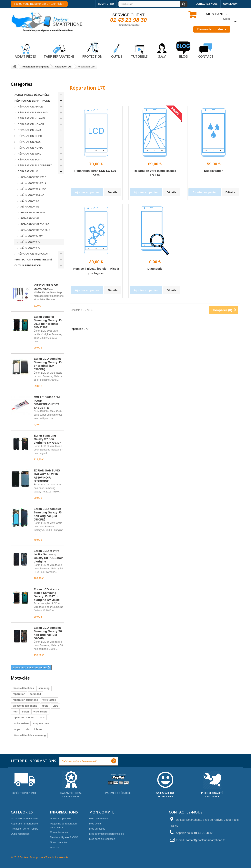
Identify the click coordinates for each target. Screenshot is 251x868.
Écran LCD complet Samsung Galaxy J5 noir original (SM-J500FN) (48, 514)
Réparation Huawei (31, 118)
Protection (92, 50)
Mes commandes (99, 818)
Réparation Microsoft (34, 254)
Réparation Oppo (30, 136)
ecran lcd (35, 694)
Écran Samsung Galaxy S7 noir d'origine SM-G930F (47, 439)
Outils (117, 50)
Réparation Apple (30, 107)
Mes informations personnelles (106, 834)
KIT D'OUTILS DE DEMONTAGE (46, 287)
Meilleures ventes (28, 277)
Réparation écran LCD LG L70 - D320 (96, 173)
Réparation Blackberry (34, 165)
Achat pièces (25, 50)
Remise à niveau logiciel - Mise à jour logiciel (96, 271)
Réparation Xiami (29, 130)
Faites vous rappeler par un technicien (39, 4)
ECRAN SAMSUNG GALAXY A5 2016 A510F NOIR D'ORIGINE (47, 476)
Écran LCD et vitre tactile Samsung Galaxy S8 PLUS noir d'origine (48, 556)
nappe (16, 729)
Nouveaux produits (61, 818)
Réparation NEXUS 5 (33, 177)
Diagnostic (155, 269)
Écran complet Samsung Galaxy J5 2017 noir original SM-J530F (48, 322)
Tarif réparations (59, 50)
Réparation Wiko (29, 154)
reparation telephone (25, 700)
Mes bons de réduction (102, 839)
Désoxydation (214, 171)
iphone (38, 729)
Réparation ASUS (29, 142)
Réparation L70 (30, 242)
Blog (183, 50)
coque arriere (41, 723)
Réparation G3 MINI (32, 213)
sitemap (55, 848)
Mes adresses (97, 829)
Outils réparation (28, 265)
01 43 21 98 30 (129, 20)
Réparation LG (28, 171)
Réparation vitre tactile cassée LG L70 (155, 173)
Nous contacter (59, 842)
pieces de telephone (25, 706)
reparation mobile (23, 717)
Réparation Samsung (32, 112)
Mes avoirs (95, 824)
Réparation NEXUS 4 (33, 183)
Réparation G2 (30, 218)
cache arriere (21, 723)
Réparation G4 (30, 201)
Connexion (230, 4)
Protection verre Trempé (33, 260)
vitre (55, 706)
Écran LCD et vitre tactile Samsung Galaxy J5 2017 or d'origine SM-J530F (47, 595)
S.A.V (162, 50)
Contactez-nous (207, 4)
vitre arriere (40, 712)
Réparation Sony (30, 160)
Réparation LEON (31, 236)
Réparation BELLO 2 (33, 189)
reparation (19, 694)
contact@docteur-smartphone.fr (205, 840)
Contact (206, 50)
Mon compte (102, 812)
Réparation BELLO (32, 195)
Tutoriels (139, 50)
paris (42, 717)
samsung (44, 688)
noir (15, 712)
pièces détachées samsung (29, 735)
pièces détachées (23, 688)
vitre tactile (49, 700)
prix (27, 729)
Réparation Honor (31, 124)
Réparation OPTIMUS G (35, 224)
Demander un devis (212, 29)
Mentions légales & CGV (64, 837)
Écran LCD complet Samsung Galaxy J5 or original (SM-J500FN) (48, 364)
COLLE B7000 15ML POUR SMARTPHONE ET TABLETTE (48, 402)
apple (45, 706)
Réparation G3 (30, 207)
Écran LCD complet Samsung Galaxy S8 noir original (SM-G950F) (48, 633)
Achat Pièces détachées (32, 95)
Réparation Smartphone (32, 101)
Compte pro (106, 4)
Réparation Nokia (30, 148)
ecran (26, 712)
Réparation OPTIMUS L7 (35, 230)
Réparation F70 (30, 248)
